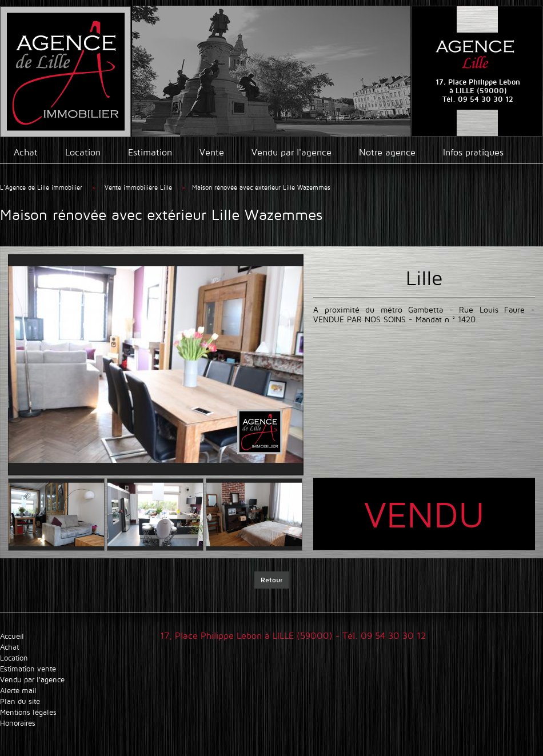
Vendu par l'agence (292, 152)
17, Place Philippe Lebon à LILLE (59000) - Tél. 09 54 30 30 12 (293, 636)
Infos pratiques (473, 152)
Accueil (12, 636)
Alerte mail (18, 691)
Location (83, 152)
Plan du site (20, 701)
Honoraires (18, 723)
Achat (26, 152)
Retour (271, 580)
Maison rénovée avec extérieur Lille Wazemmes (261, 187)
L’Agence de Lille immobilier (41, 187)
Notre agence (387, 152)
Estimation (150, 152)
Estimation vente (28, 669)
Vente (212, 152)
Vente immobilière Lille (139, 187)
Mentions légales (28, 712)
